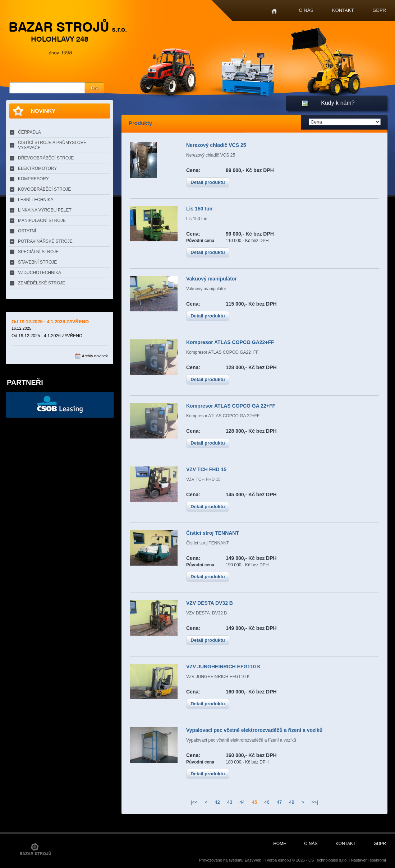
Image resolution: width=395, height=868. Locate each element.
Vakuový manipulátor (212, 279)
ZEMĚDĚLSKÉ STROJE (42, 283)
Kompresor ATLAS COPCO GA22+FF (230, 342)
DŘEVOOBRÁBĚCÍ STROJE (46, 158)
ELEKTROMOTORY (37, 168)
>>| (315, 802)
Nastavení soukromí (368, 860)
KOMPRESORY (33, 179)
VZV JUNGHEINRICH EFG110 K (224, 667)
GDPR (379, 10)
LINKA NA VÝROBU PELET (45, 210)
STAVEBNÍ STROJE (37, 262)
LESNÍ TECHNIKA (36, 200)
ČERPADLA (29, 132)
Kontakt (343, 10)
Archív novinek (95, 356)
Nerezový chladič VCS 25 (216, 145)
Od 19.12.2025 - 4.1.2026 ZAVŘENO (50, 322)
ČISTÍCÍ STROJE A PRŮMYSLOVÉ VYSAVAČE (52, 145)
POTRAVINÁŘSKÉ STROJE (45, 241)
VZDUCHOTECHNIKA (40, 273)
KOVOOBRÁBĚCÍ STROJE (44, 189)
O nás (306, 10)
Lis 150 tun (199, 209)
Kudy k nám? (338, 103)
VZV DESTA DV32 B (210, 603)
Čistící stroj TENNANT (213, 533)
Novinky (43, 111)
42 (217, 802)
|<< (194, 802)
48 (291, 802)
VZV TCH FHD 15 (206, 469)
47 (279, 802)
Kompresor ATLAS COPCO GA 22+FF (231, 406)
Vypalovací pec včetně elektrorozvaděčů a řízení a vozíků (254, 730)
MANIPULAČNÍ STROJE (42, 221)
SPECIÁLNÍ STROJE (38, 252)
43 (230, 802)
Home (274, 11)
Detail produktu (208, 182)
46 (267, 802)
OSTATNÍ (27, 231)
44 (242, 802)
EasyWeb (253, 860)
